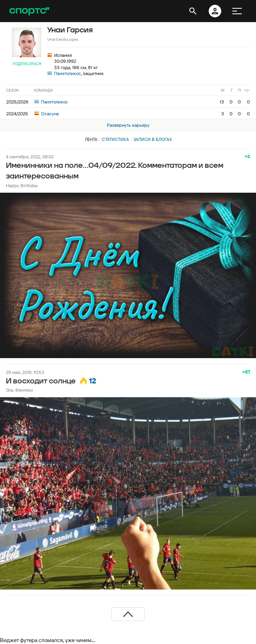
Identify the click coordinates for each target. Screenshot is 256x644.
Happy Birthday (22, 185)
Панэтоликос (67, 73)
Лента (91, 139)
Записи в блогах (152, 139)
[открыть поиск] (193, 11)
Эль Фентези (20, 390)
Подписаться (27, 64)
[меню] (237, 11)
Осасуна (47, 114)
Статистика (115, 139)
